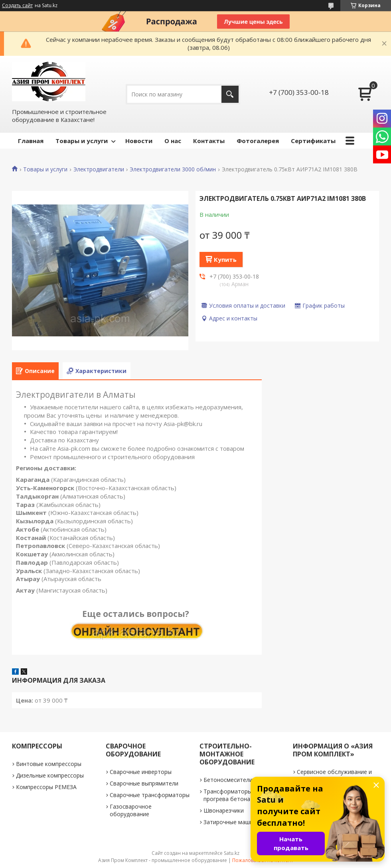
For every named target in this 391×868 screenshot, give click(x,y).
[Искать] (230, 94)
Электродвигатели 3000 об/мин (173, 169)
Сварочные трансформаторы (150, 795)
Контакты (209, 141)
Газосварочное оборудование (131, 810)
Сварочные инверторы (141, 772)
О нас (173, 141)
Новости (139, 141)
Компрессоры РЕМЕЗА (46, 787)
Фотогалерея (258, 141)
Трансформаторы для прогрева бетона (233, 795)
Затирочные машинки (233, 822)
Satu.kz (232, 853)
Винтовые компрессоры (49, 764)
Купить (225, 259)
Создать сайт (17, 6)
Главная (31, 141)
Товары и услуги (82, 141)
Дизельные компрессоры (50, 775)
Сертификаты (313, 141)
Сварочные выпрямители (144, 783)
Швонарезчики (224, 810)
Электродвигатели (99, 169)
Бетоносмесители (228, 780)
